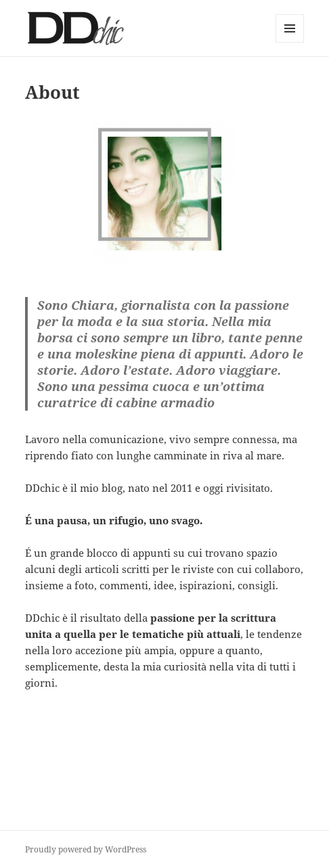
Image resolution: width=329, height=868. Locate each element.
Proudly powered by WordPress (86, 849)
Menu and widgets (290, 42)
